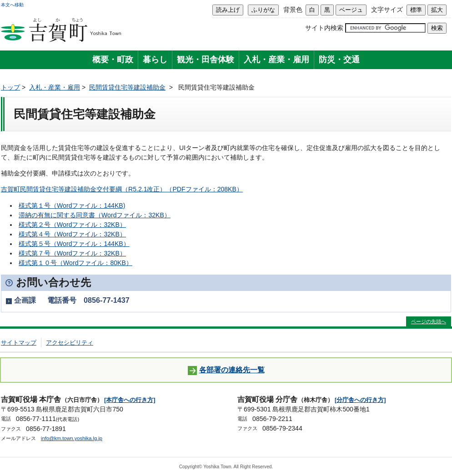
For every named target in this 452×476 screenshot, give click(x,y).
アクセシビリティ (70, 343)
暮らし (155, 60)
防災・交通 (339, 60)
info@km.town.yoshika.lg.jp (72, 438)
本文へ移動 (12, 5)
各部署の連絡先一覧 (226, 370)
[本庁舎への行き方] (130, 400)
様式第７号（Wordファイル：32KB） (72, 253)
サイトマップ (19, 343)
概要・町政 (113, 60)
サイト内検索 (324, 28)
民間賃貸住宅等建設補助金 (127, 87)
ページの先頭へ (429, 321)
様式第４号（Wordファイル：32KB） (72, 234)
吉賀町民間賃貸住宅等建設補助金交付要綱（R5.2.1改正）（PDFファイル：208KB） (122, 189)
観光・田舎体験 (206, 60)
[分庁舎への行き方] (360, 400)
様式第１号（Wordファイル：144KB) (72, 205)
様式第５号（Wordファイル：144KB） (74, 244)
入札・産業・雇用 (276, 60)
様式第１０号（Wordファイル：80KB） (75, 263)
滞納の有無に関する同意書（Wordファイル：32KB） (95, 215)
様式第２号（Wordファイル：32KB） (72, 225)
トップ (10, 87)
